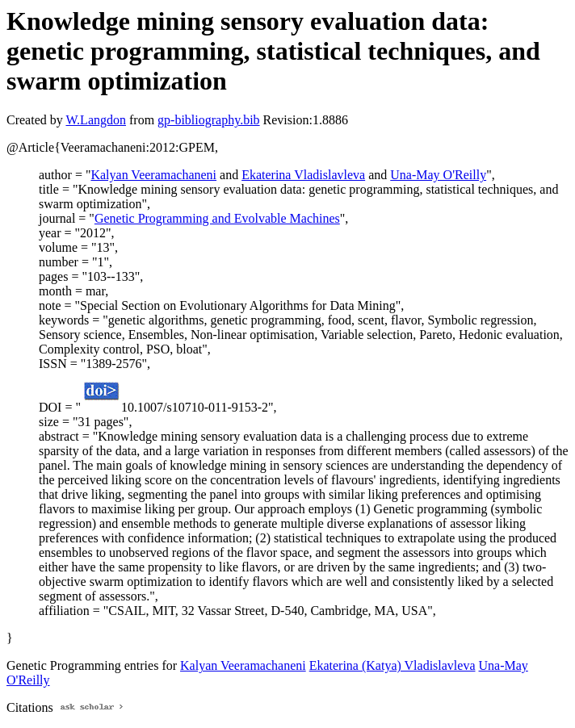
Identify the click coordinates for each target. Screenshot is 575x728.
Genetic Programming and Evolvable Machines (217, 218)
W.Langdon (96, 120)
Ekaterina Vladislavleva (303, 175)
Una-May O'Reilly (438, 175)
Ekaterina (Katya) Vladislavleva (392, 665)
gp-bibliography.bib (209, 120)
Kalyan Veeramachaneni (153, 175)
